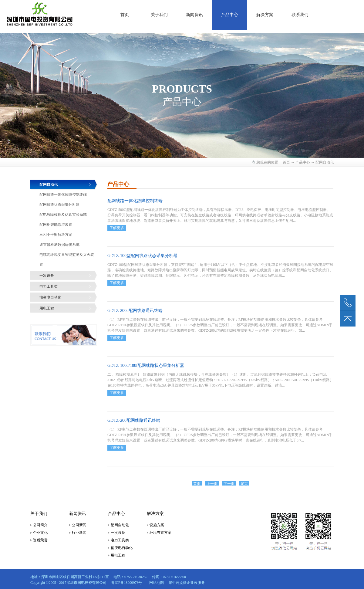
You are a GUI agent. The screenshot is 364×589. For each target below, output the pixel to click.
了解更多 (117, 228)
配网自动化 (325, 162)
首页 (125, 15)
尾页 (244, 484)
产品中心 (303, 162)
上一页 (212, 484)
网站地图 (156, 583)
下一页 (229, 484)
